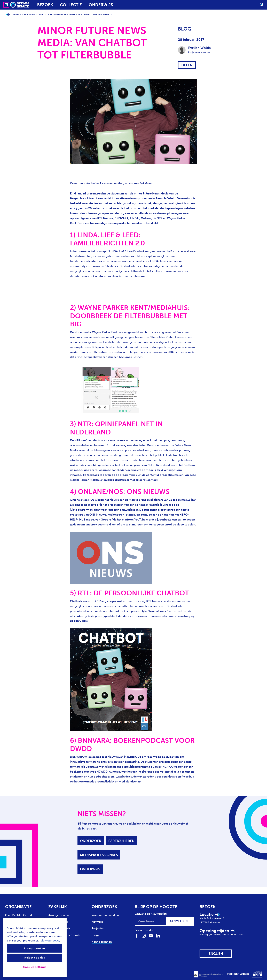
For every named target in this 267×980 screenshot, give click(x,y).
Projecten (98, 928)
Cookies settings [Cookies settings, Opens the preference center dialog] (35, 967)
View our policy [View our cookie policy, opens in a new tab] (50, 941)
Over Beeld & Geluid (18, 915)
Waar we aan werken (105, 915)
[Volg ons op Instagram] (144, 935)
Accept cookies (35, 948)
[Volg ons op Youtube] (151, 935)
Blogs (95, 935)
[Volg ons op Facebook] (137, 935)
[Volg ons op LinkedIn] (158, 935)
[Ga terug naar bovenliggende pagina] (8, 15)
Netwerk (97, 922)
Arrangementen (59, 915)
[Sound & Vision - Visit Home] (10, 5)
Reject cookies (35, 958)
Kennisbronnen (102, 942)
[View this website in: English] (216, 954)
